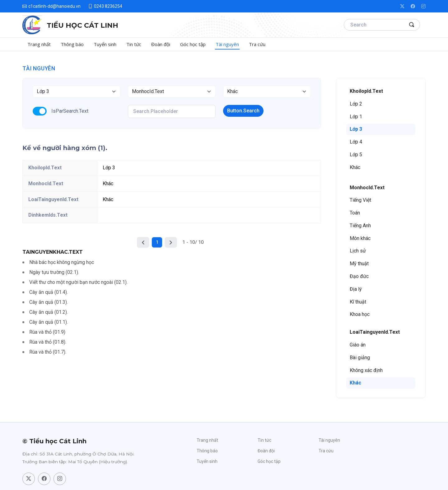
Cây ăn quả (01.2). (49, 312)
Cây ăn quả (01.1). (49, 322)
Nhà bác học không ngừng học (62, 262)
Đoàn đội (161, 44)
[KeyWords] (172, 111)
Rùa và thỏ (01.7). (48, 352)
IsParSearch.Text (70, 111)
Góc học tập (193, 44)
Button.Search (243, 111)
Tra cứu (257, 44)
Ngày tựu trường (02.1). (54, 272)
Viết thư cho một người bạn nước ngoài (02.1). (78, 282)
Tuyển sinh (105, 44)
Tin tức (134, 44)
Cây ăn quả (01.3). (49, 302)
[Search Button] (412, 25)
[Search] (382, 25)
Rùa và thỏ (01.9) (47, 332)
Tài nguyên (227, 44)
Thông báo (72, 44)
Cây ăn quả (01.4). (49, 292)
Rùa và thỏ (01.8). (48, 342)
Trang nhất (39, 44)
